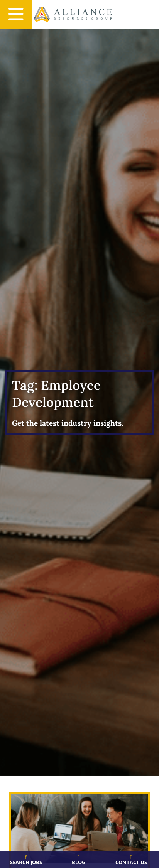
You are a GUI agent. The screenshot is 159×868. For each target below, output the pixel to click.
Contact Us (131, 862)
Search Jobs (26, 862)
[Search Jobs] (26, 857)
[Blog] (79, 857)
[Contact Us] (131, 857)
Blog (79, 862)
